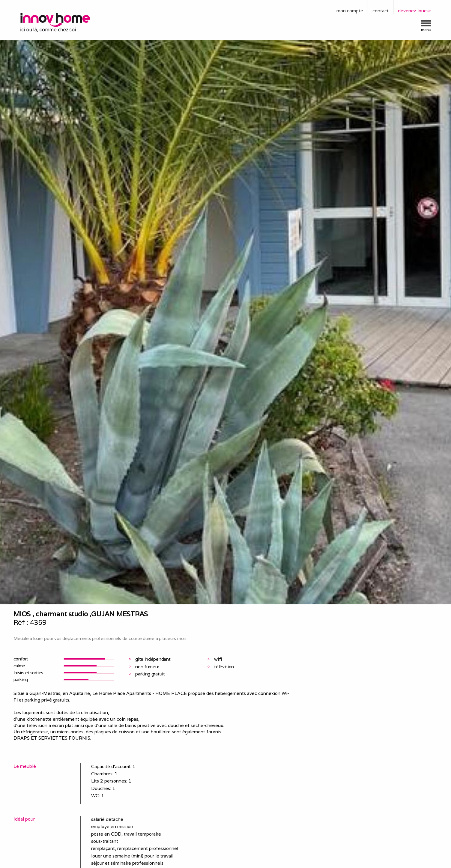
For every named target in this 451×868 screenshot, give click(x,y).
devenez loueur (414, 11)
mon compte (350, 11)
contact (381, 11)
